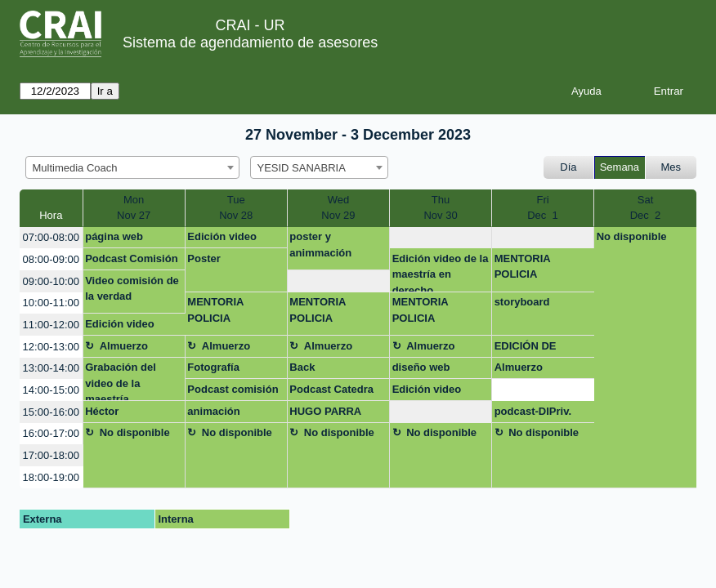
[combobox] (132, 167)
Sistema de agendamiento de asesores (250, 42)
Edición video (222, 236)
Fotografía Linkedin (213, 370)
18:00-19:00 (51, 477)
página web (114, 236)
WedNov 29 (338, 208)
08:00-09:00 (51, 259)
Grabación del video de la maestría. (121, 381)
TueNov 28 (236, 208)
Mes (671, 167)
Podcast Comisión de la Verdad (131, 261)
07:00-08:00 (51, 237)
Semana (620, 167)
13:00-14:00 (51, 368)
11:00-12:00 (51, 325)
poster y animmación (320, 245)
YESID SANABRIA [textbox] (302, 168)
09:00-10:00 (51, 281)
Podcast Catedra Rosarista (331, 392)
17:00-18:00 (51, 455)
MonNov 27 (134, 208)
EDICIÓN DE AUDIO (526, 349)
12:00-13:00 (51, 347)
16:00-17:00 (51, 433)
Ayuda (586, 91)
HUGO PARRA (325, 411)
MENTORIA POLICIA (523, 267)
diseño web (421, 367)
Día (568, 167)
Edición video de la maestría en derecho (441, 272)
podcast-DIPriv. (533, 411)
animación (213, 411)
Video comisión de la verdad (132, 289)
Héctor (102, 411)
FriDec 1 (543, 208)
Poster (204, 258)
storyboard (522, 302)
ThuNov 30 (440, 208)
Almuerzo (124, 346)
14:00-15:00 (51, 390)
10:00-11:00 (51, 303)
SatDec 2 (646, 208)
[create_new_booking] (441, 238)
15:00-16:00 (51, 412)
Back (302, 367)
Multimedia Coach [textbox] (75, 168)
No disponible (632, 236)
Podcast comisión (233, 389)
